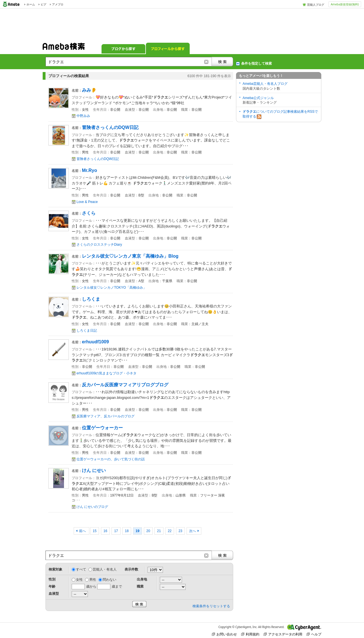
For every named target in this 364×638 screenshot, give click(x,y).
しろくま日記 (87, 331)
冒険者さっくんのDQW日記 (98, 159)
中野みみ (83, 116)
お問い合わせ (224, 634)
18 (127, 531)
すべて (81, 569)
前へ (83, 531)
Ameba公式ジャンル (258, 98)
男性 (93, 580)
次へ (193, 531)
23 (180, 531)
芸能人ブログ (316, 5)
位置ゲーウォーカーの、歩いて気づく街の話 (111, 459)
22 (170, 531)
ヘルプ (314, 634)
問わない (109, 580)
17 (116, 531)
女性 (79, 580)
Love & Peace (87, 202)
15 (95, 531)
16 (105, 531)
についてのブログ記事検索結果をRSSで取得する (280, 114)
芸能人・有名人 (105, 569)
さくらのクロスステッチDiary (99, 245)
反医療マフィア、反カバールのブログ (106, 416)
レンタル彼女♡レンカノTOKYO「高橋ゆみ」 (111, 288)
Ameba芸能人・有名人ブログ (265, 84)
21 (159, 531)
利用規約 (250, 634)
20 (148, 531)
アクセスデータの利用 (283, 634)
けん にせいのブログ (92, 507)
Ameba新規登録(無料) (345, 4)
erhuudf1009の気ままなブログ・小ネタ (106, 373)
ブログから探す (123, 48)
